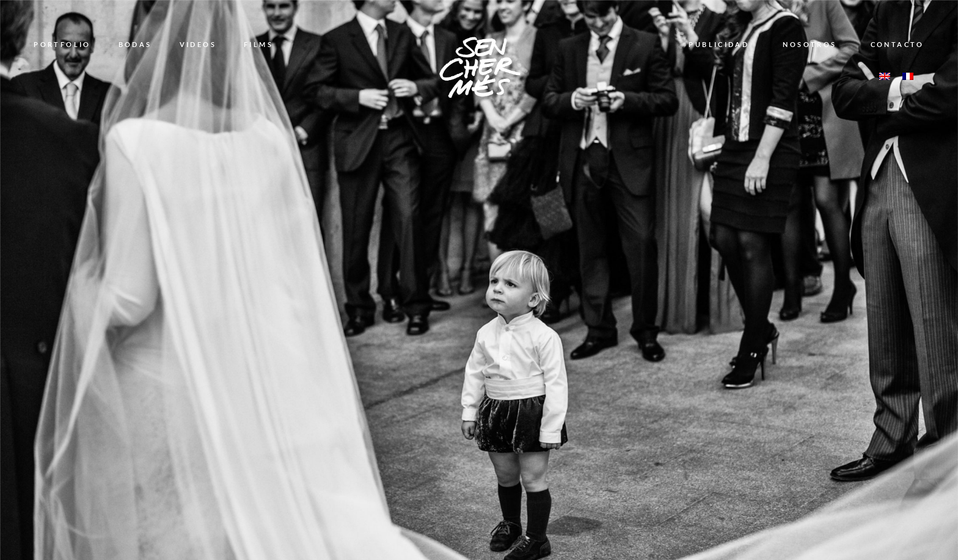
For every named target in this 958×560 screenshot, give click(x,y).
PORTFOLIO (62, 44)
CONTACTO (898, 44)
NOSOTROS (810, 44)
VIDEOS (198, 44)
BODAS (135, 44)
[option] (479, 280)
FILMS (258, 44)
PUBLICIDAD (719, 44)
